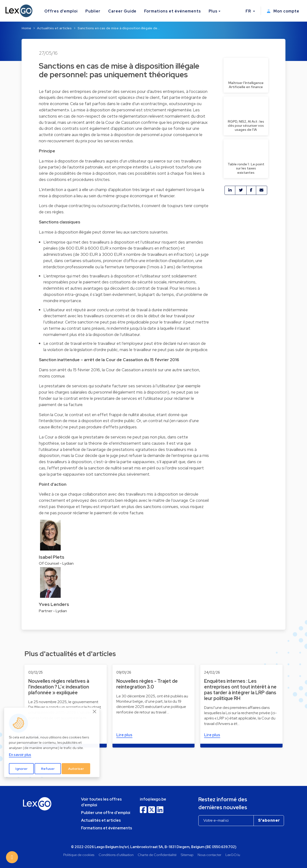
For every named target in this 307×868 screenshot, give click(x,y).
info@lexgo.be (153, 799)
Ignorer (21, 769)
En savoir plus (20, 755)
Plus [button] (213, 11)
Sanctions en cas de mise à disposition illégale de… (119, 28)
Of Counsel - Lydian (56, 563)
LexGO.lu (233, 855)
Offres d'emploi (61, 11)
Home (26, 28)
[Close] (95, 712)
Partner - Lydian (53, 611)
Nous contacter (210, 855)
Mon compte (283, 11)
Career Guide (122, 11)
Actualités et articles (54, 28)
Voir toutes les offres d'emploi (101, 802)
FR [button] (249, 11)
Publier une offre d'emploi (106, 813)
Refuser (48, 769)
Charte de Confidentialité (157, 855)
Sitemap (187, 855)
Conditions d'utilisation (116, 855)
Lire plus (124, 735)
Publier (93, 11)
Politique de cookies (79, 855)
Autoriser (76, 769)
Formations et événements (172, 11)
